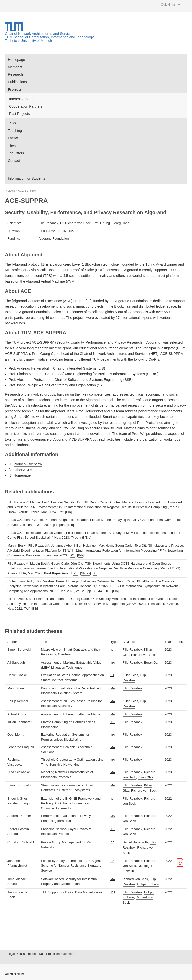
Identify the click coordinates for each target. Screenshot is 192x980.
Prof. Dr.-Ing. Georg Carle (111, 223)
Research (15, 74)
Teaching (15, 131)
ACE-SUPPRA (27, 191)
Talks (12, 123)
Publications (17, 82)
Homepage (17, 60)
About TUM (15, 974)
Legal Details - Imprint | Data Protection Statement (41, 954)
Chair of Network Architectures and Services (39, 34)
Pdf (61, 512)
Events (13, 138)
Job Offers (16, 153)
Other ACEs (23, 470)
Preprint (60, 525)
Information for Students (27, 178)
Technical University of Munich (28, 41)
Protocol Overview (28, 464)
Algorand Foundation (54, 239)
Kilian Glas (130, 675)
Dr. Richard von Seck (75, 223)
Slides (86, 573)
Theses (14, 146)
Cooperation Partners (26, 106)
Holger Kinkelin (148, 884)
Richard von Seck (144, 655)
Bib (69, 512)
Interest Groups (21, 99)
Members (15, 67)
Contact (14, 161)
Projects (15, 89)
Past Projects (19, 114)
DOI (73, 555)
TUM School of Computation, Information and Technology (49, 37)
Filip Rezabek (49, 223)
